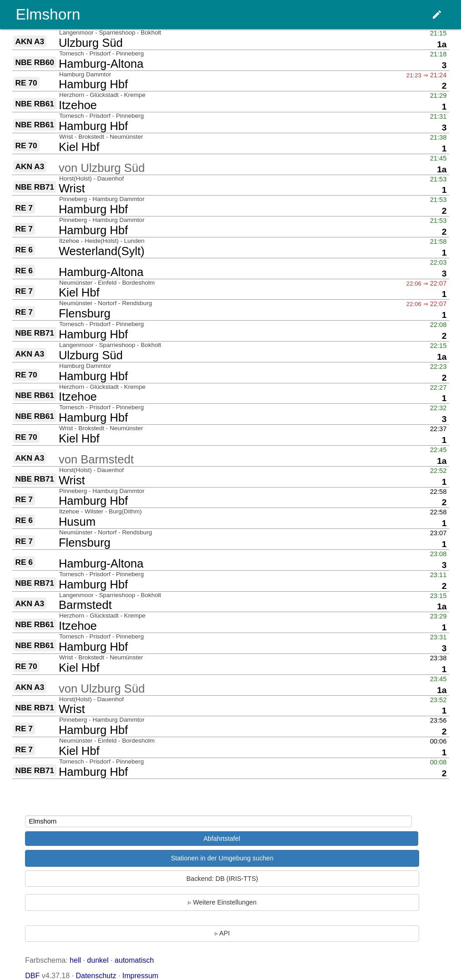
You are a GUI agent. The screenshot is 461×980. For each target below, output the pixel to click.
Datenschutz (96, 976)
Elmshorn (48, 14)
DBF (32, 976)
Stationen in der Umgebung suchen (222, 858)
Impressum (140, 976)
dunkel (98, 960)
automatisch (134, 960)
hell (75, 960)
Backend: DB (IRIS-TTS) (223, 879)
